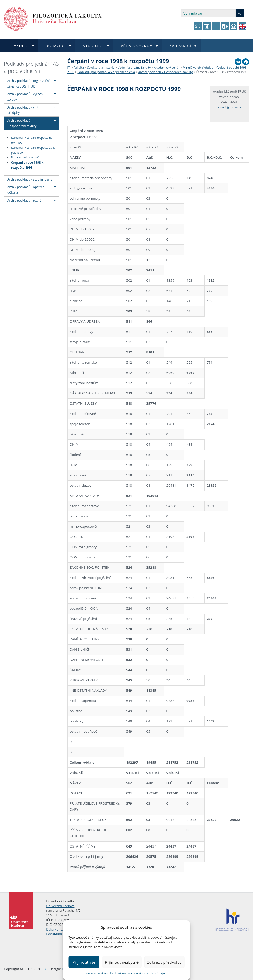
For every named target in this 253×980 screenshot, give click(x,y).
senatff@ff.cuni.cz (229, 107)
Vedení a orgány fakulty (134, 67)
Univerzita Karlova (60, 906)
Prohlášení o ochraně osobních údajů (138, 973)
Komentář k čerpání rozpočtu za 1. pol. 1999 (33, 150)
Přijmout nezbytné (122, 962)
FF (69, 67)
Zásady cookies (97, 973)
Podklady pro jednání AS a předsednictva (31, 67)
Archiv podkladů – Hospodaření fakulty (166, 72)
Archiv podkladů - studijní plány (30, 179)
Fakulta (79, 67)
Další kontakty (57, 929)
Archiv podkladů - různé (24, 200)
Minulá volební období (199, 67)
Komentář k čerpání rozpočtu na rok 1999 (32, 140)
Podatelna (54, 934)
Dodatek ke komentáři (25, 158)
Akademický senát (167, 67)
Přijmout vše (84, 962)
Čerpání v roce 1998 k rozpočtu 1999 (27, 165)
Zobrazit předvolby (164, 962)
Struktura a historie (101, 67)
